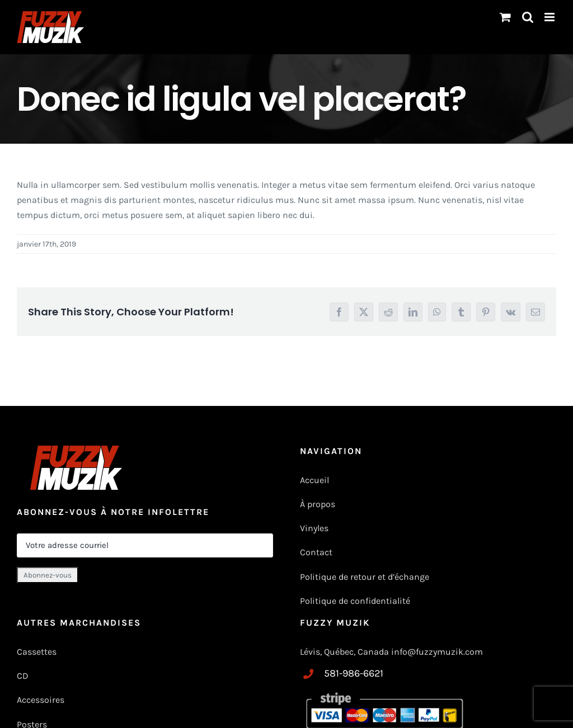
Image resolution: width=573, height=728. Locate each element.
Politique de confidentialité (355, 601)
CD (23, 676)
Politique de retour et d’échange (365, 577)
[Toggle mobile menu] (550, 17)
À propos (318, 504)
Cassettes (37, 652)
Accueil (314, 480)
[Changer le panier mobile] (505, 17)
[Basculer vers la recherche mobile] (528, 17)
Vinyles (314, 528)
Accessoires (42, 700)
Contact (316, 552)
